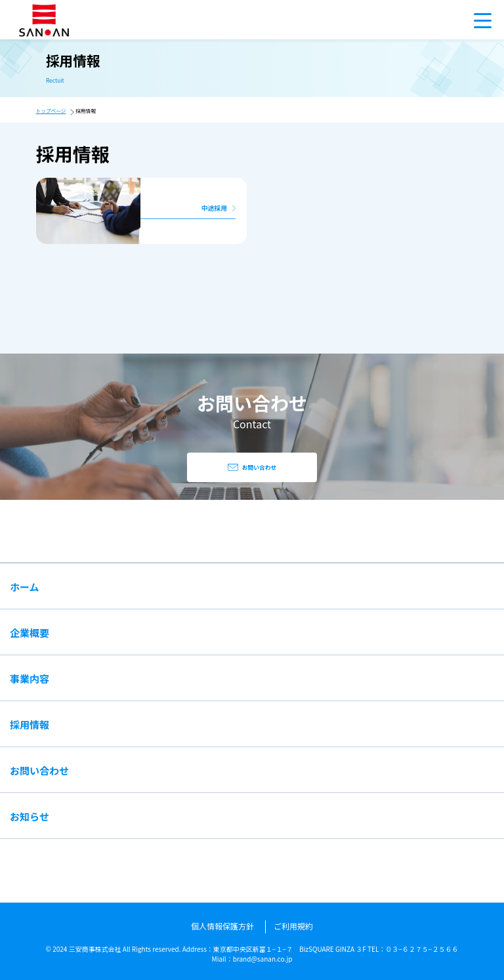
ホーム (25, 587)
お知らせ (30, 816)
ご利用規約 (293, 926)
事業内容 (30, 679)
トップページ (51, 111)
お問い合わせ (39, 770)
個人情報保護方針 (222, 926)
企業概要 (30, 633)
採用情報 (30, 725)
